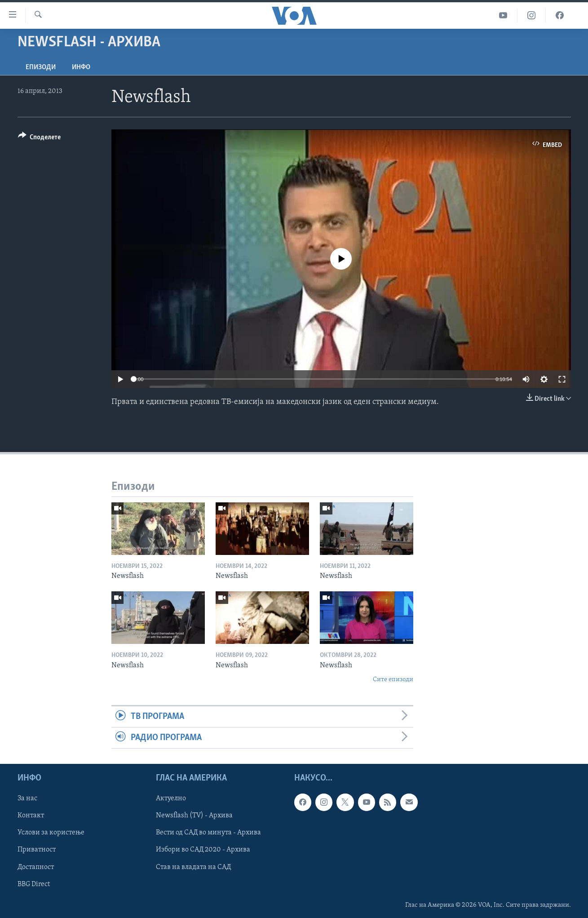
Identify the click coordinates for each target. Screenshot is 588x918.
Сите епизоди (393, 680)
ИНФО (81, 67)
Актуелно (171, 799)
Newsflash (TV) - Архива (194, 816)
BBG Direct (34, 884)
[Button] (40, 139)
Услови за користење (51, 833)
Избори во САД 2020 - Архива (203, 850)
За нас (27, 799)
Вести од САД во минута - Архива (208, 833)
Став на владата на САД (193, 867)
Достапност (36, 867)
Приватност (37, 850)
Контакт (31, 816)
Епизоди (41, 67)
